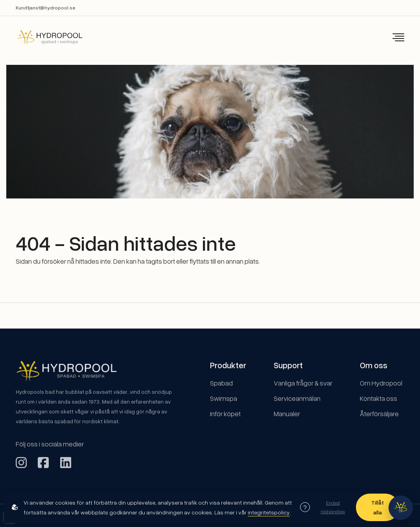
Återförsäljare (379, 414)
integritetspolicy (269, 512)
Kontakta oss (379, 398)
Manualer (287, 414)
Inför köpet (225, 414)
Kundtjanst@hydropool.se (46, 8)
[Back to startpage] (44, 38)
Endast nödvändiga (333, 507)
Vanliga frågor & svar (303, 383)
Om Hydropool (381, 383)
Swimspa (224, 398)
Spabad (221, 383)
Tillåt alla (378, 507)
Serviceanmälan (297, 398)
